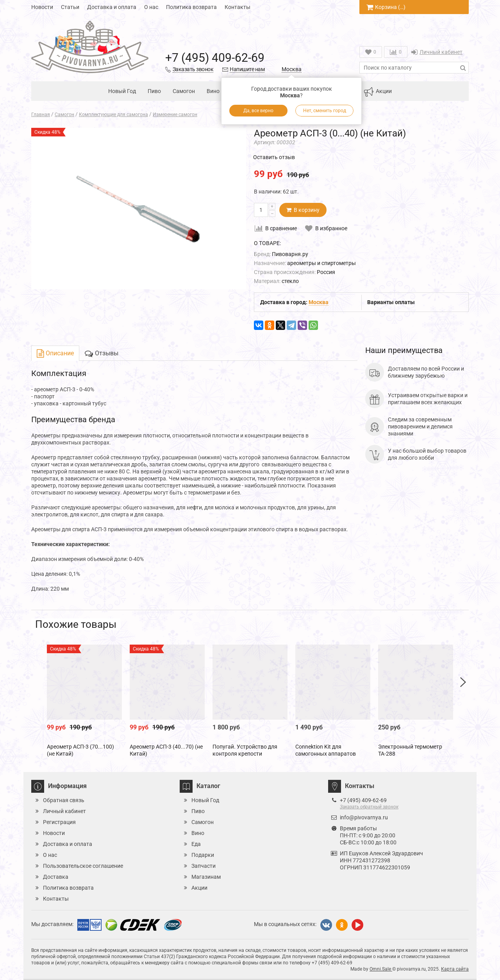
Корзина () (386, 7)
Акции (378, 92)
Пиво (154, 91)
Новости (42, 7)
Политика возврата (191, 7)
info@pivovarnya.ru (364, 817)
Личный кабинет (437, 52)
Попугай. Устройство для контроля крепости (245, 750)
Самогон (184, 91)
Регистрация (59, 822)
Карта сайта (455, 969)
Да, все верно (258, 111)
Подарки (203, 855)
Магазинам (206, 877)
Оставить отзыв (274, 157)
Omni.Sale (381, 969)
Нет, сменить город (325, 111)
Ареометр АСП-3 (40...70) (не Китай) (166, 750)
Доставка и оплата (112, 7)
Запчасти (204, 866)
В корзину (303, 210)
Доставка (56, 877)
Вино (213, 91)
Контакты (237, 7)
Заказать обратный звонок (369, 807)
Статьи (70, 7)
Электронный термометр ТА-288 (410, 750)
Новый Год (122, 91)
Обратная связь (64, 800)
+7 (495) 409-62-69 (215, 58)
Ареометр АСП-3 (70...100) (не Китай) (80, 750)
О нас (151, 7)
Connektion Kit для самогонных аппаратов (326, 750)
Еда (196, 844)
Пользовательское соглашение (83, 866)
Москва (292, 69)
